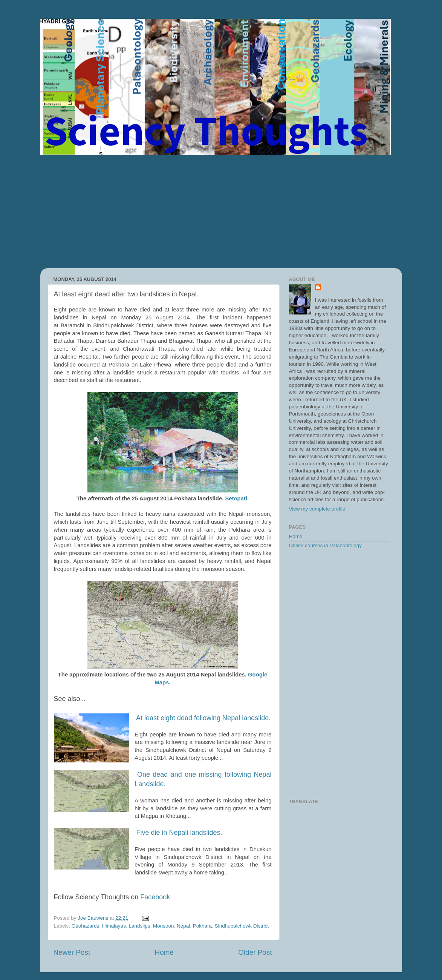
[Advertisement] (221, 212)
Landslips (139, 926)
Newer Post (72, 952)
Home (164, 952)
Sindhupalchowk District (242, 926)
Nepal (183, 926)
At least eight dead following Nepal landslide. (203, 718)
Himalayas (114, 926)
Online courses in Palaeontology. (326, 545)
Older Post (255, 952)
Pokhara (202, 926)
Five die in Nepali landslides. (179, 833)
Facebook (155, 897)
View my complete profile (317, 509)
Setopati (236, 498)
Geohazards (86, 926)
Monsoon (164, 926)
